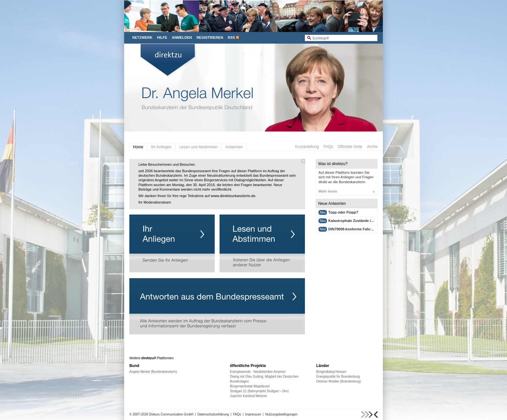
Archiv (372, 147)
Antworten (234, 147)
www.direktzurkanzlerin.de (233, 196)
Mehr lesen (347, 191)
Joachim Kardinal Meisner (248, 396)
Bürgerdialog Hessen (331, 372)
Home (138, 147)
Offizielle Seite (350, 147)
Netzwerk (142, 37)
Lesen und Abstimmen (198, 147)
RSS (231, 37)
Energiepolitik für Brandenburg (338, 377)
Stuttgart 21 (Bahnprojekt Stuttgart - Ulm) (259, 391)
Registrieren (210, 37)
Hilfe (162, 37)
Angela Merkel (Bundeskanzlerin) (153, 372)
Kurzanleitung (307, 147)
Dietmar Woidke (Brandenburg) (339, 381)
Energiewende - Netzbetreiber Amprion (258, 372)
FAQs (328, 147)
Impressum (253, 414)
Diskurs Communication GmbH (171, 414)
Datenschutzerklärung (213, 414)
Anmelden (182, 37)
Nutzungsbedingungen (281, 414)
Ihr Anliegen (161, 147)
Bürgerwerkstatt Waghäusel (250, 386)
